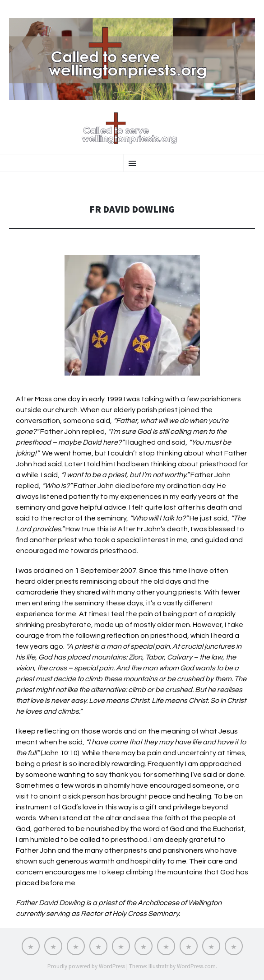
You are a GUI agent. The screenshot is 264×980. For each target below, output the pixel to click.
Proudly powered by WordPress (86, 966)
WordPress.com (196, 966)
